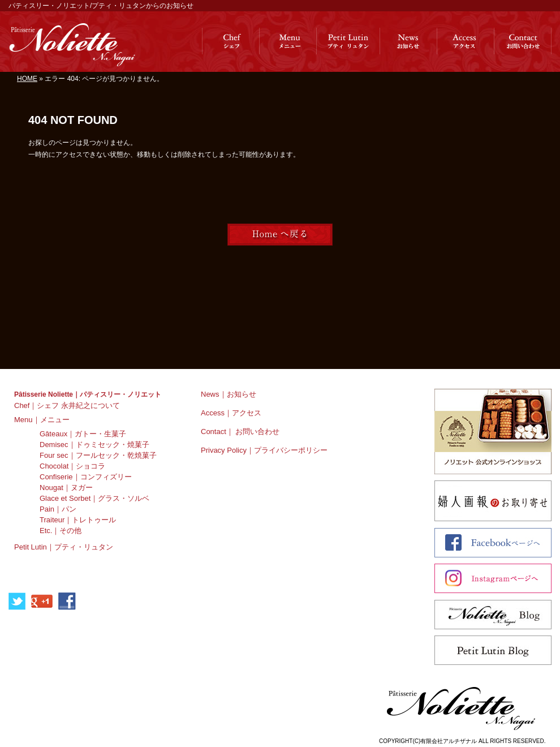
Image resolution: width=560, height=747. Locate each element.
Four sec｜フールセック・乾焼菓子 (98, 455)
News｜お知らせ (229, 394)
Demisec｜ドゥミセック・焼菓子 (94, 445)
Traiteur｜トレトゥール (78, 520)
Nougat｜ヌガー (66, 488)
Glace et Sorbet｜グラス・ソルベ (94, 498)
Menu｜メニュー (42, 420)
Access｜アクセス (231, 413)
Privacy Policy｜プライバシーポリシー (264, 450)
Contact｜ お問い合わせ (240, 432)
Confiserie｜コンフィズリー (86, 477)
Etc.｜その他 (61, 531)
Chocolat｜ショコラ (72, 466)
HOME (27, 79)
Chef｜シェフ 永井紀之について (67, 405)
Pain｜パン (58, 509)
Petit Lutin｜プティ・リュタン (64, 547)
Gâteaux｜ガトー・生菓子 (83, 434)
